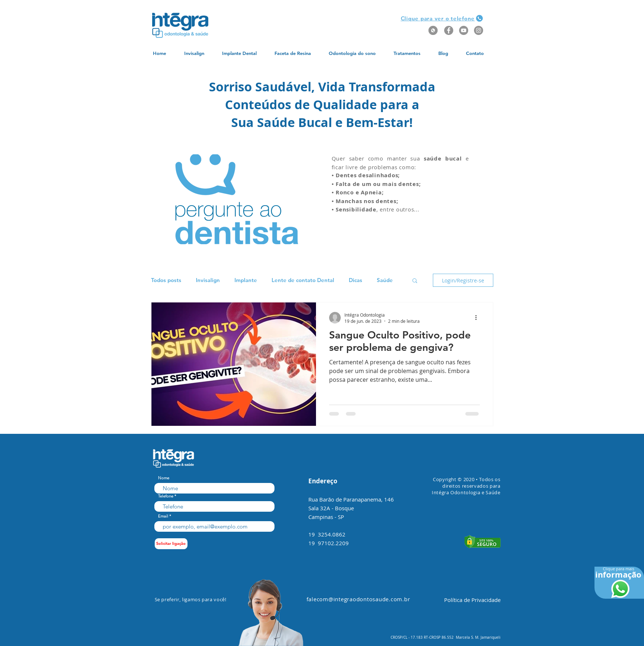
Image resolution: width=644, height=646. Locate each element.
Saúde (385, 280)
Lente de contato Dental (303, 280)
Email (163, 516)
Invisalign (208, 280)
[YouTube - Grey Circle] (464, 30)
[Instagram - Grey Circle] (479, 30)
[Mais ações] (479, 318)
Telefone (166, 496)
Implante (246, 280)
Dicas (355, 280)
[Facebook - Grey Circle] (449, 30)
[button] (438, 18)
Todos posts (166, 280)
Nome (164, 478)
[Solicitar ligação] (171, 544)
